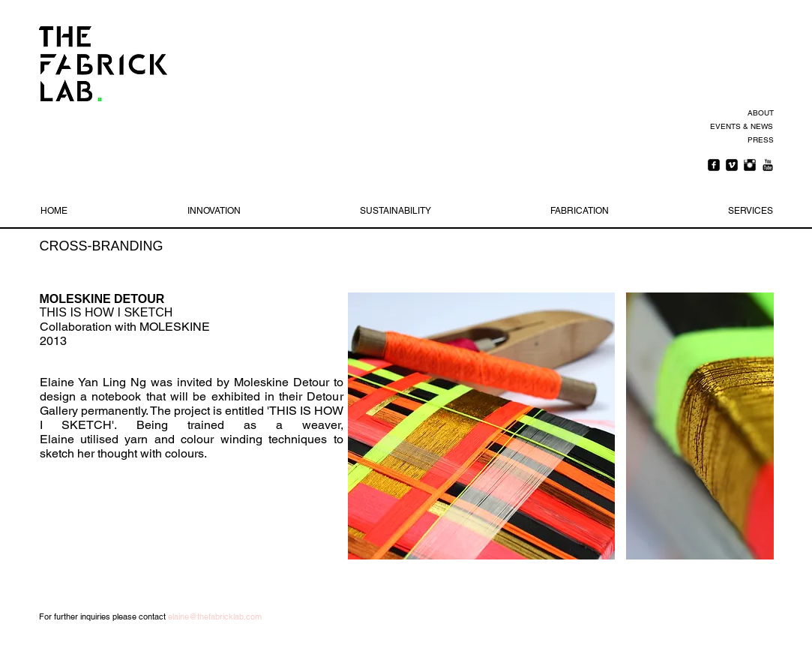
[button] (481, 426)
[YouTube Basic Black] (768, 165)
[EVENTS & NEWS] (740, 127)
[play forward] (755, 426)
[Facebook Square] (714, 165)
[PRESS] (758, 140)
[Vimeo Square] (732, 165)
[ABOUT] (758, 113)
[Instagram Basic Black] (750, 165)
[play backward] (367, 426)
